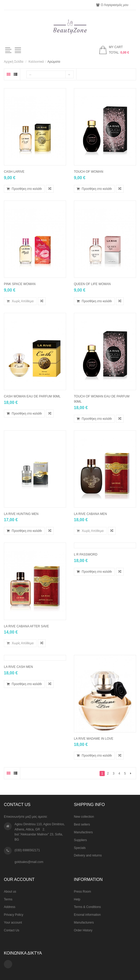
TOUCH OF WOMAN (89, 172)
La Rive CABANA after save (26, 626)
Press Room (82, 892)
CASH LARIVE (14, 172)
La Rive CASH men (18, 667)
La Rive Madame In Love (94, 739)
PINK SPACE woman (20, 284)
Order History (83, 930)
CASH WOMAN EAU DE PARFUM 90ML (32, 396)
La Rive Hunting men (21, 514)
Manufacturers (84, 923)
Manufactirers (83, 832)
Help (77, 899)
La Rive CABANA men (90, 514)
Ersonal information (87, 915)
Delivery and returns (88, 855)
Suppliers (80, 840)
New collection (84, 817)
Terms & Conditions (87, 907)
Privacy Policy (14, 915)
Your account (13, 923)
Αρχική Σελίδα (14, 62)
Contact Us (12, 930)
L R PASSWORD (86, 555)
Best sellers (82, 824)
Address (10, 907)
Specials (80, 848)
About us (10, 892)
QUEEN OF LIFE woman (92, 284)
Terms (8, 899)
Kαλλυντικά (36, 62)
